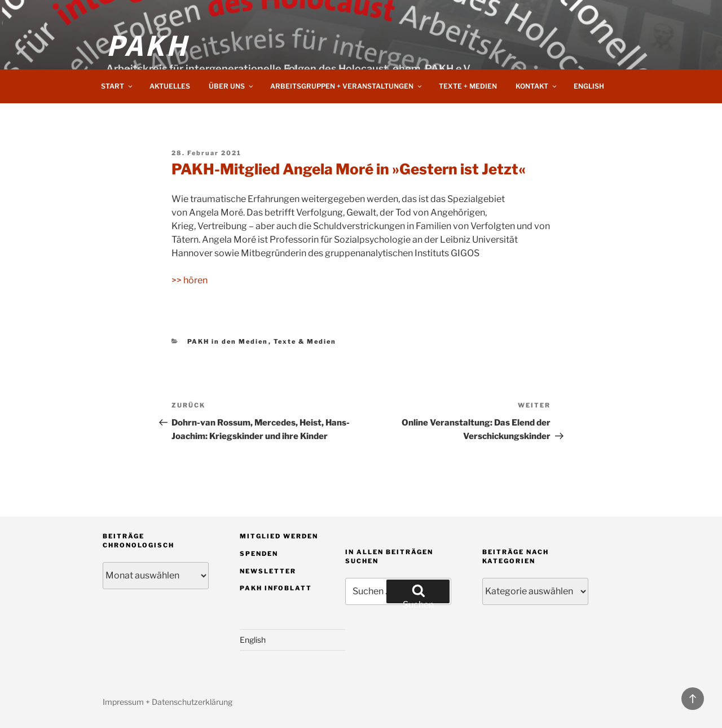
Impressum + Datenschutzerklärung (168, 702)
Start (117, 86)
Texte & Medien (305, 341)
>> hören (190, 280)
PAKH (147, 44)
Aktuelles (170, 86)
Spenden (259, 554)
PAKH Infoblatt (276, 588)
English (589, 86)
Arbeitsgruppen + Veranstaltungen (347, 86)
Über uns (232, 86)
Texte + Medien (468, 86)
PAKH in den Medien (228, 341)
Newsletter (268, 571)
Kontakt (537, 86)
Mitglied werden (279, 536)
